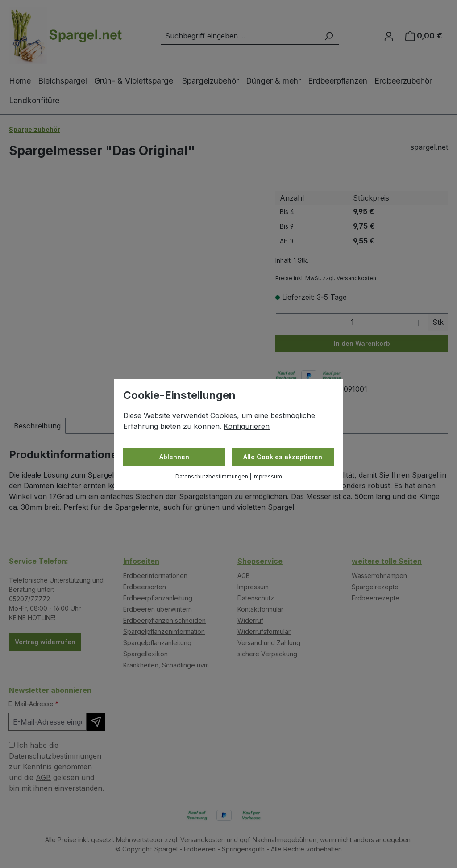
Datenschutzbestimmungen (212, 476)
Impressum (267, 476)
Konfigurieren (247, 426)
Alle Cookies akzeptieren (283, 457)
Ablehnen (174, 457)
